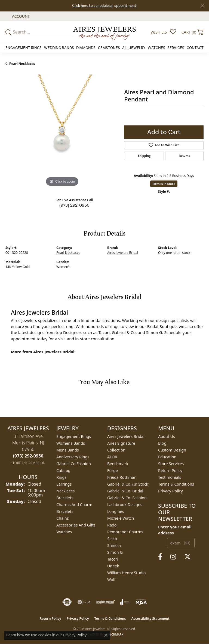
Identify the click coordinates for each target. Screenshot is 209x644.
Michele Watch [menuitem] (121, 518)
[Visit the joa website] (125, 602)
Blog (162, 443)
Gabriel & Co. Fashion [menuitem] (127, 498)
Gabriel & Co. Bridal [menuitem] (125, 491)
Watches (156, 48)
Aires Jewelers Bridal (123, 253)
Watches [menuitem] (64, 532)
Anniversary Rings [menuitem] (73, 457)
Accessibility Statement (150, 619)
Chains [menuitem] (63, 518)
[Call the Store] (28, 456)
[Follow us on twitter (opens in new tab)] (188, 557)
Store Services (171, 464)
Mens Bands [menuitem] (68, 450)
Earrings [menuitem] (64, 484)
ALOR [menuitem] (112, 457)
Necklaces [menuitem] (65, 491)
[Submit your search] (9, 32)
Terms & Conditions (176, 484)
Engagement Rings (24, 48)
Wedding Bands (59, 48)
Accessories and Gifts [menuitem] (76, 525)
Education (167, 457)
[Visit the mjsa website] (141, 602)
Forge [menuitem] (113, 470)
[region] (62, 131)
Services (176, 48)
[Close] (202, 6)
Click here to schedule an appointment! (105, 6)
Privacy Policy (170, 491)
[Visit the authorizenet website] (67, 602)
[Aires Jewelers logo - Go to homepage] (104, 32)
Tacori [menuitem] (113, 559)
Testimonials (170, 477)
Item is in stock (164, 184)
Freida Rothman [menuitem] (122, 477)
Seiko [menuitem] (112, 539)
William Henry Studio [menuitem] (126, 573)
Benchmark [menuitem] (118, 464)
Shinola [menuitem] (114, 545)
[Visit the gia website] (84, 602)
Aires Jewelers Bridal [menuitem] (126, 436)
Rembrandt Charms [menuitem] (125, 532)
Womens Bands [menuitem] (71, 443)
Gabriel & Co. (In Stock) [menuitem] (128, 484)
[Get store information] (28, 463)
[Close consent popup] (106, 635)
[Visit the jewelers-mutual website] (105, 602)
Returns (185, 156)
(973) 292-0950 (74, 205)
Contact (195, 48)
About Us (167, 436)
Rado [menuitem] (112, 525)
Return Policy (170, 470)
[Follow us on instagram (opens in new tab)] (173, 557)
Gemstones (109, 48)
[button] (20, 16)
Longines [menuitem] (116, 511)
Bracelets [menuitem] (65, 498)
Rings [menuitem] (61, 477)
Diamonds (86, 48)
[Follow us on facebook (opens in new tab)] (160, 557)
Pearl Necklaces (22, 64)
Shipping (144, 156)
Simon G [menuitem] (115, 552)
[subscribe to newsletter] (187, 543)
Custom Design (172, 450)
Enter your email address (175, 530)
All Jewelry (134, 48)
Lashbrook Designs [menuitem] (125, 505)
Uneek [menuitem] (113, 566)
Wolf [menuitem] (111, 580)
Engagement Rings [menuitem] (74, 436)
